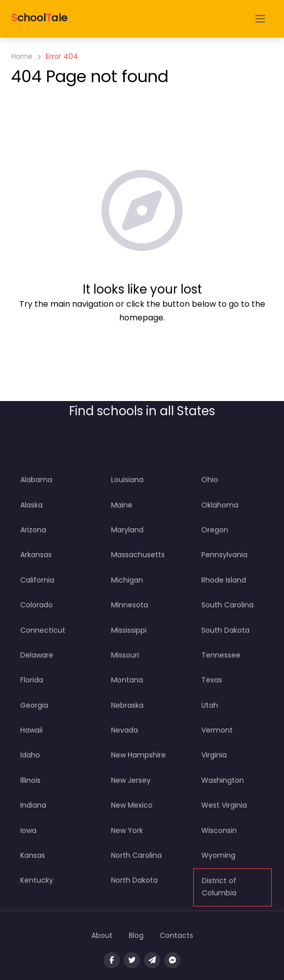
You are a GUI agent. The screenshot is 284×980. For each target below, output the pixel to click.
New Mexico (132, 805)
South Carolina (227, 605)
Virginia (214, 755)
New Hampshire (138, 755)
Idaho (30, 755)
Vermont (217, 730)
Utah (210, 705)
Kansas (33, 855)
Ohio (210, 480)
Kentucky (37, 880)
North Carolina (136, 855)
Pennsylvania (224, 555)
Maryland (127, 530)
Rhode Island (224, 580)
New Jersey (131, 780)
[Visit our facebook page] (112, 960)
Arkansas (36, 555)
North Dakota (134, 880)
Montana (127, 680)
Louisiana (127, 480)
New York (127, 830)
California (37, 580)
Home (22, 56)
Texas (212, 680)
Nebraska (127, 705)
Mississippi (129, 630)
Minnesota (130, 605)
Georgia (34, 705)
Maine (122, 505)
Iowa (28, 830)
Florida (32, 680)
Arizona (33, 530)
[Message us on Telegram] (152, 960)
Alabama (36, 480)
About (102, 935)
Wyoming (218, 855)
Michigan (127, 580)
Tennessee (221, 655)
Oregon (215, 530)
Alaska (31, 505)
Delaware (37, 655)
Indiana (33, 805)
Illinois (30, 780)
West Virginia (224, 805)
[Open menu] (260, 19)
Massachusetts (138, 555)
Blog (136, 935)
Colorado (37, 605)
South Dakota (225, 630)
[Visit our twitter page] (132, 960)
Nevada (125, 730)
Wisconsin (219, 830)
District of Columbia (219, 887)
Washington (223, 780)
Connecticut (43, 630)
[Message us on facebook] (172, 960)
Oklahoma (220, 505)
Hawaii (31, 730)
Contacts (176, 935)
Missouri (125, 655)
